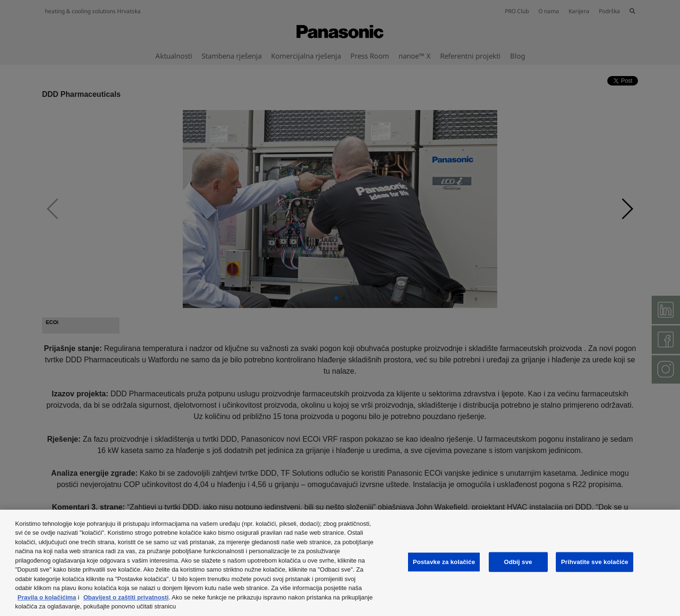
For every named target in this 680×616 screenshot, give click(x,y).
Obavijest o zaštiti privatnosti (126, 597)
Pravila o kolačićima (47, 597)
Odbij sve (518, 562)
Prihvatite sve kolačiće (595, 562)
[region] (340, 563)
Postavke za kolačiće (444, 562)
